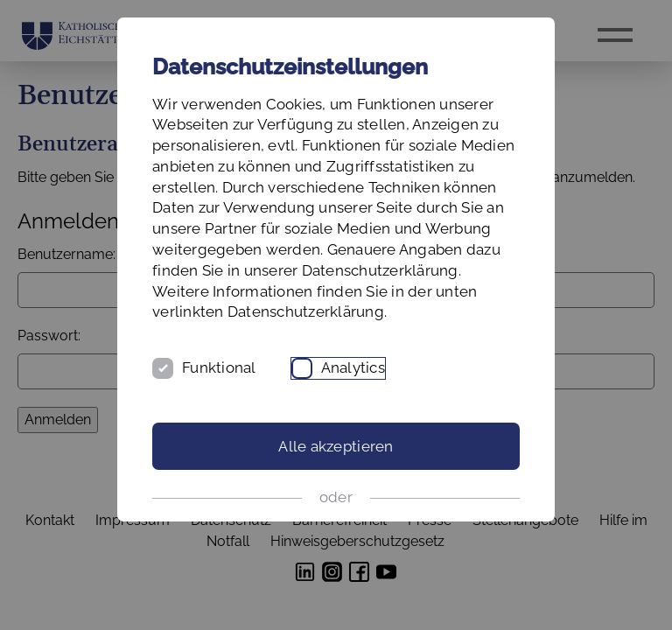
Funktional (219, 367)
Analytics (353, 367)
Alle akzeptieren (336, 446)
